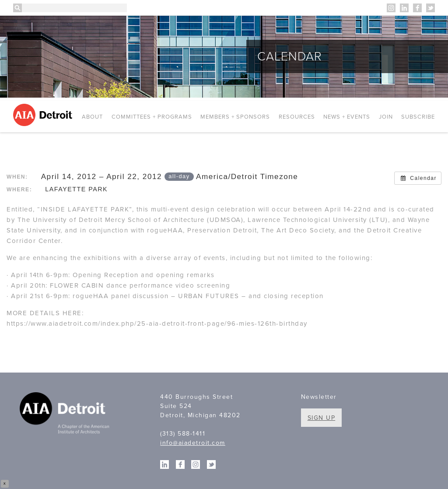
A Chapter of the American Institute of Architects (66, 415)
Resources (297, 117)
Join (386, 117)
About (92, 117)
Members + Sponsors (235, 117)
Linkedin (404, 8)
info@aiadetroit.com (193, 443)
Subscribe (418, 117)
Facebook (417, 8)
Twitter (430, 8)
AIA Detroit (44, 115)
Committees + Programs (152, 117)
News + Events (347, 117)
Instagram (391, 8)
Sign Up (322, 418)
